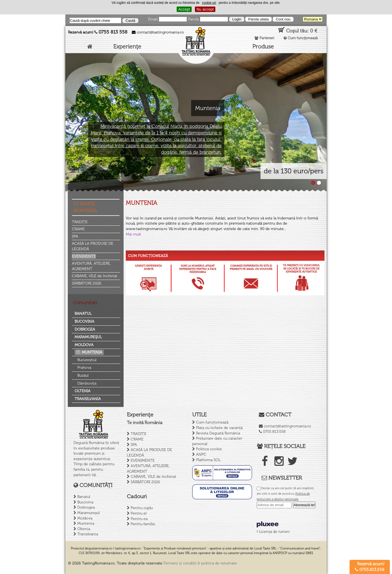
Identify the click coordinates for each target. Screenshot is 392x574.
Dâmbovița (87, 383)
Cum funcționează (212, 422)
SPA (75, 236)
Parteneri (264, 38)
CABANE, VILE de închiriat (95, 276)
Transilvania (88, 399)
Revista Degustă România (218, 433)
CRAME (78, 229)
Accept (184, 9)
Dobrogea (85, 329)
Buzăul (83, 375)
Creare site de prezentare (302, 563)
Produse (263, 46)
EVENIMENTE (84, 256)
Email (153, 19)
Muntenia (92, 352)
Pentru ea (139, 519)
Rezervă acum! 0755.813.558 (370, 567)
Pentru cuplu (142, 508)
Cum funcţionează (301, 38)
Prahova (84, 368)
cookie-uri (209, 3)
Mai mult (133, 234)
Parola (193, 19)
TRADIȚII (80, 222)
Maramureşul (88, 337)
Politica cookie (209, 449)
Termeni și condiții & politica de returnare (200, 563)
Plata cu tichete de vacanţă (219, 428)
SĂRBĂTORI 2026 (87, 283)
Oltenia (82, 391)
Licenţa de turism (273, 532)
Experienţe (127, 46)
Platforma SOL (208, 460)
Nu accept (205, 9)
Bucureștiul (87, 360)
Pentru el (139, 513)
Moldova (84, 345)
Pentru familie (143, 524)
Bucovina (84, 321)
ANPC (201, 454)
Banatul (83, 314)
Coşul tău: (298, 31)
